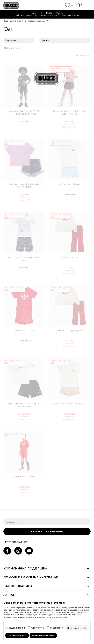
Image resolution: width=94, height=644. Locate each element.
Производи (29, 21)
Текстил (41, 21)
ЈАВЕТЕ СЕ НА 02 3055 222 (47, 13)
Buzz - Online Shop (12, 21)
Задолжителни (17, 628)
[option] (47, 15)
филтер (65, 40)
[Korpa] (78, 7)
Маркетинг (57, 628)
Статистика (38, 628)
